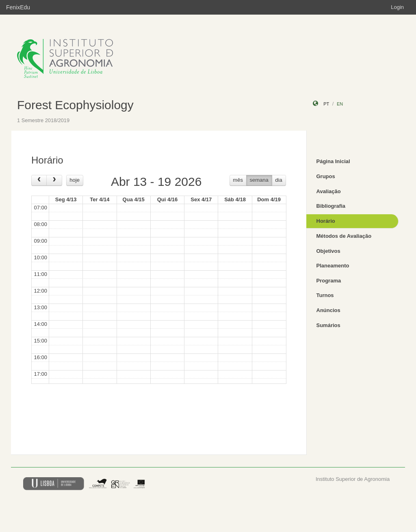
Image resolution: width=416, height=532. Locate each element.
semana (259, 180)
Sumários (328, 325)
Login (397, 7)
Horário (326, 221)
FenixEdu (18, 7)
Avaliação (329, 191)
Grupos (326, 176)
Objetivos (328, 251)
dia (278, 180)
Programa (329, 281)
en (340, 104)
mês (238, 180)
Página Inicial (333, 161)
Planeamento (333, 266)
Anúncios (328, 310)
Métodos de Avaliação (344, 236)
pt (326, 104)
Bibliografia (331, 206)
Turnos (325, 295)
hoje (75, 180)
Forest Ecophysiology (75, 105)
